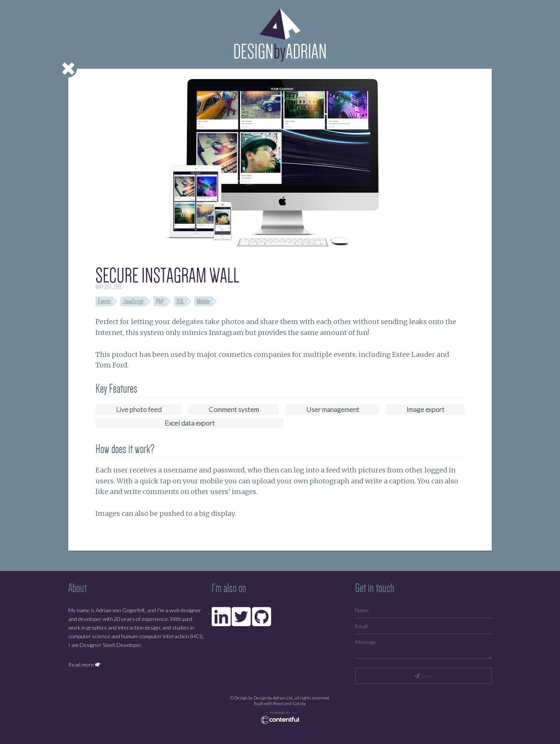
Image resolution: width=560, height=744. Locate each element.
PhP (160, 302)
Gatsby (299, 703)
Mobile (203, 302)
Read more (84, 665)
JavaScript (133, 302)
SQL (180, 302)
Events (104, 302)
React (278, 703)
